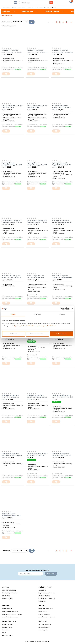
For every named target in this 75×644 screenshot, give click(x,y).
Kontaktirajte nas (43, 630)
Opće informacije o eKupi (9, 590)
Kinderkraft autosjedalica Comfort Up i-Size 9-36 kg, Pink (12, 51)
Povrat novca (6, 630)
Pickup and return (7, 635)
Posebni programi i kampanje (47, 598)
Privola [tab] (13, 314)
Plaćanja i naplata (7, 609)
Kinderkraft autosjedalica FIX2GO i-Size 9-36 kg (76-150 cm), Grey (61, 455)
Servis (4, 633)
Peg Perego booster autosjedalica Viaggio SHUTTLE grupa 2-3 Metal (12, 164)
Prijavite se (51, 574)
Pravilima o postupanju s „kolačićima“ (42, 326)
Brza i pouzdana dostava (46, 609)
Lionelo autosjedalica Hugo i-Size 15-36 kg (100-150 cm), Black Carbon (62, 396)
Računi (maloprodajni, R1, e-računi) (12, 614)
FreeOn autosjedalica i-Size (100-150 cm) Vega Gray (12, 107)
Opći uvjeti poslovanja (45, 624)
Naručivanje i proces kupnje (10, 611)
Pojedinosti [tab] (38, 314)
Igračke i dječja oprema (18, 7)
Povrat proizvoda (7, 627)
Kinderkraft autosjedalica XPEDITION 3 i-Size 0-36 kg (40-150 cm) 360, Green (12, 455)
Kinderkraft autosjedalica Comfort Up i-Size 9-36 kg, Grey (62, 277)
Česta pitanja (42, 590)
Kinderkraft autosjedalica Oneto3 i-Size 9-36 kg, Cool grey (37, 396)
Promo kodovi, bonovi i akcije (10, 617)
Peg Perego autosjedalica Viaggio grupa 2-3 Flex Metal (61, 107)
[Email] (30, 574)
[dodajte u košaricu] (6, 74)
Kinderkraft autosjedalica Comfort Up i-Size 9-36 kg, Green (37, 51)
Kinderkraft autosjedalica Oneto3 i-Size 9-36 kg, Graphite (62, 221)
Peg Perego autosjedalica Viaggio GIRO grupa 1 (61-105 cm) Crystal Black (61, 164)
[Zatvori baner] (72, 309)
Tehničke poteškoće (44, 596)
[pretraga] (51, 3)
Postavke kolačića (38, 334)
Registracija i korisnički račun (47, 593)
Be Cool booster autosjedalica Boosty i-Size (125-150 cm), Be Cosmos (12, 277)
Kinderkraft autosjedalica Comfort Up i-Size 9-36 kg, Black (62, 51)
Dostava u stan (43, 611)
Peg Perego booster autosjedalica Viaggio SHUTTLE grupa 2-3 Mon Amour (37, 164)
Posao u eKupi (6, 596)
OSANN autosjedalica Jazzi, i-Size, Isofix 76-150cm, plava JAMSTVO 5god (36, 277)
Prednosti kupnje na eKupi (10, 593)
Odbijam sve (14, 334)
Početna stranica (6, 7)
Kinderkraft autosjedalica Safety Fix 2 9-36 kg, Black (10, 396)
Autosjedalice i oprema (42, 7)
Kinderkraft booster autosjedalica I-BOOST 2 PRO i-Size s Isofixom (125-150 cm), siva (12, 515)
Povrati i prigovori (7, 624)
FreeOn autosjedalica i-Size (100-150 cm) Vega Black (37, 107)
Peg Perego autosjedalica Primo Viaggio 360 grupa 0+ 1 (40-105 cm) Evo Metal (12, 221)
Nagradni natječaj (7, 598)
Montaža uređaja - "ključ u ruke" (47, 617)
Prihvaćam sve (61, 334)
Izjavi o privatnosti (21, 326)
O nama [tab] (62, 314)
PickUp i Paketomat (44, 614)
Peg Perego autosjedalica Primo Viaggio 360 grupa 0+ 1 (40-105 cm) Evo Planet (37, 221)
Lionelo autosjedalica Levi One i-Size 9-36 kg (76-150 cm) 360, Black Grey (37, 455)
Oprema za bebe (30, 7)
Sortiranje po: (6, 22)
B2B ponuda (42, 601)
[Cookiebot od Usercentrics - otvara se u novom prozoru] (61, 309)
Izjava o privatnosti (44, 627)
